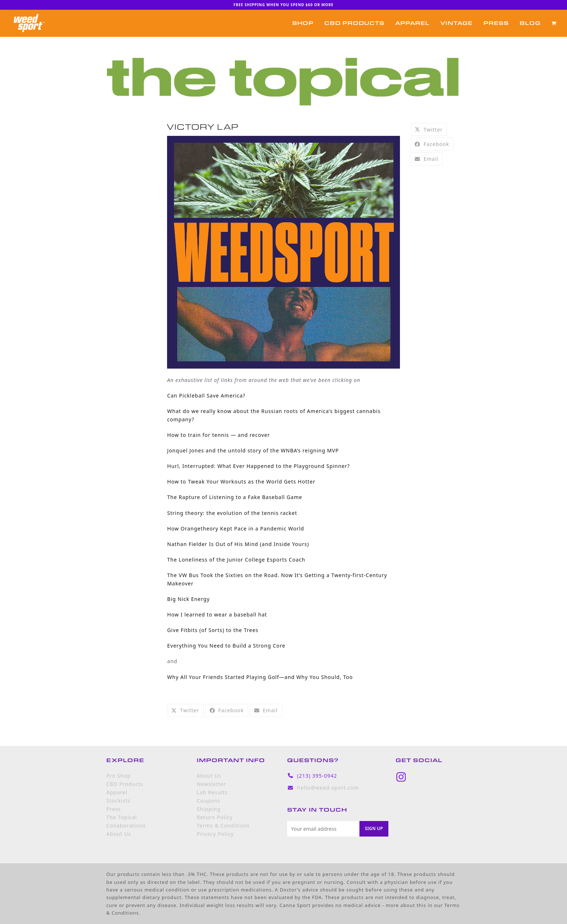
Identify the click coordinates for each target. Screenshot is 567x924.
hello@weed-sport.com (328, 788)
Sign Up (374, 828)
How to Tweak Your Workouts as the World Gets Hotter (241, 482)
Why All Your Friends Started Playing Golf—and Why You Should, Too (260, 677)
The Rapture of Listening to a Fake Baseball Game (235, 497)
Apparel (117, 792)
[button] (554, 23)
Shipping (209, 809)
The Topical (122, 817)
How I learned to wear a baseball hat (217, 614)
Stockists (118, 801)
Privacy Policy (215, 834)
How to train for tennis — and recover (218, 435)
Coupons (208, 801)
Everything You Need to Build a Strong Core (226, 646)
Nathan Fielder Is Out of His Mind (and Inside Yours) (238, 544)
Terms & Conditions (223, 826)
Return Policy (215, 817)
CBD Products (125, 784)
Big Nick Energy (188, 599)
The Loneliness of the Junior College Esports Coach (236, 560)
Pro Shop (119, 776)
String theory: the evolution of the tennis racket (232, 513)
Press (114, 809)
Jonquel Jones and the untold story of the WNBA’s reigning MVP (253, 450)
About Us (119, 834)
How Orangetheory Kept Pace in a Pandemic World (236, 528)
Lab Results (212, 792)
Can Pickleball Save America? (206, 396)
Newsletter (211, 784)
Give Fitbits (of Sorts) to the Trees (213, 630)
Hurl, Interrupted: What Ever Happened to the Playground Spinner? (258, 466)
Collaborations (126, 826)
